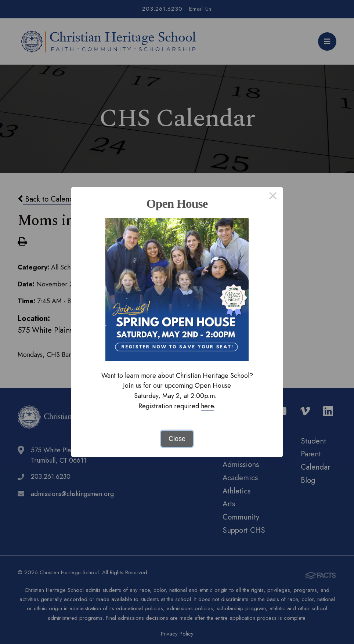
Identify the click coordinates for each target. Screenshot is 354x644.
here (207, 406)
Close (177, 439)
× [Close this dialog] (273, 197)
